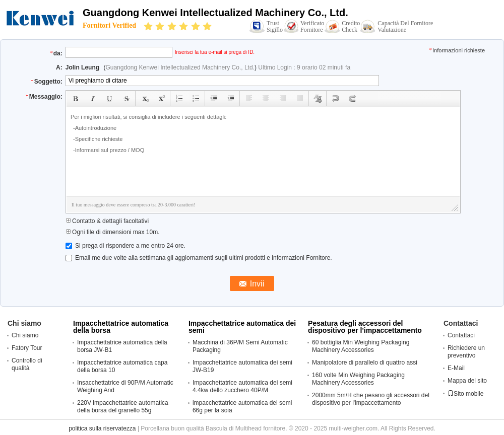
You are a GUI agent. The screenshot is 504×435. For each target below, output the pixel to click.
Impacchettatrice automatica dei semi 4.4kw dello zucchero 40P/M (242, 386)
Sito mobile (465, 394)
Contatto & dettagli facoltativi (107, 221)
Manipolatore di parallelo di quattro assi (365, 362)
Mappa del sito (467, 381)
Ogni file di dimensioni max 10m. (113, 232)
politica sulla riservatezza (102, 428)
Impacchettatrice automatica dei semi (242, 327)
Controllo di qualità (27, 364)
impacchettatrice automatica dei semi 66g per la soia (242, 407)
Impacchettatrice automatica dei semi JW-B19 (242, 366)
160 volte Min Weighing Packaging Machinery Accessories (358, 379)
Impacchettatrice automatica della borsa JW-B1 (122, 346)
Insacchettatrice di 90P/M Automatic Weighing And (125, 386)
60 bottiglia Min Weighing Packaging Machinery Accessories (361, 346)
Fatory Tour (27, 348)
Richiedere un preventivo (466, 352)
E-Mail (456, 368)
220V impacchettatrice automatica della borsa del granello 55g (123, 407)
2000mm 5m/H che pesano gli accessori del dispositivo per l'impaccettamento (371, 399)
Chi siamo (25, 335)
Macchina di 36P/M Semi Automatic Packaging (240, 346)
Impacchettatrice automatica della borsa (121, 327)
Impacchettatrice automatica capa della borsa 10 (122, 366)
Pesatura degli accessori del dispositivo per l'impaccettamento (365, 327)
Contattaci (461, 335)
